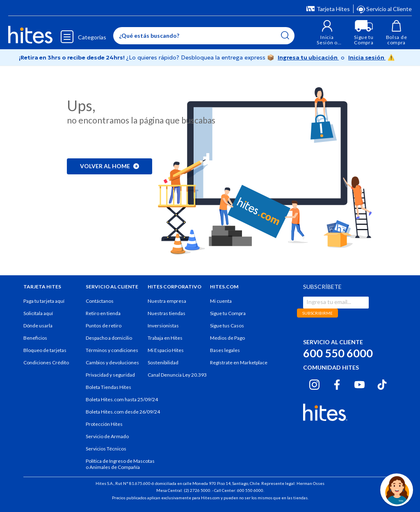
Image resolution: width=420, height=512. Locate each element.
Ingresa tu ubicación (308, 57)
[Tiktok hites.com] (382, 384)
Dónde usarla (38, 326)
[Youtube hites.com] (360, 384)
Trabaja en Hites (165, 338)
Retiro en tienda (103, 313)
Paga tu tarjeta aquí (44, 301)
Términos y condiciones (112, 350)
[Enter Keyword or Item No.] (204, 36)
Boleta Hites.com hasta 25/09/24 (122, 399)
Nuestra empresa (167, 301)
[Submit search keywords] (285, 35)
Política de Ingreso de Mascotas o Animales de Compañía (120, 464)
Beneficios (35, 338)
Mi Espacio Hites (166, 350)
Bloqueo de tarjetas (45, 350)
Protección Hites (104, 424)
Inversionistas (163, 326)
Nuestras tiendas (167, 313)
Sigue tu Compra (228, 313)
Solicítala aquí (38, 313)
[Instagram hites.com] (314, 384)
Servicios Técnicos (106, 449)
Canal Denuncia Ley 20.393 (177, 375)
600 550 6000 (338, 353)
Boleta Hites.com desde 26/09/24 (123, 412)
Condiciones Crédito (46, 362)
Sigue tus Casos (227, 326)
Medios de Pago (227, 338)
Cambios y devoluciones (112, 362)
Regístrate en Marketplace (239, 362)
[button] (327, 33)
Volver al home (110, 166)
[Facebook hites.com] (337, 384)
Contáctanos (100, 301)
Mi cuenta (221, 301)
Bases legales (225, 350)
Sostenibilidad (163, 362)
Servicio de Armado (107, 436)
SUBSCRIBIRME (317, 313)
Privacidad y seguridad (110, 375)
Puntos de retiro (104, 326)
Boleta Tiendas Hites (108, 387)
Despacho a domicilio (109, 338)
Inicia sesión (367, 57)
